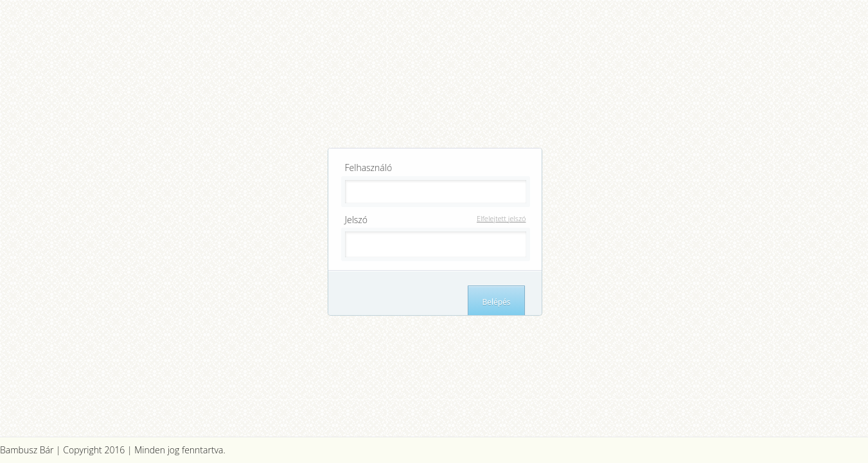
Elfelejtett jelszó (501, 218)
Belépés (496, 302)
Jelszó (438, 220)
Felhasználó (369, 168)
